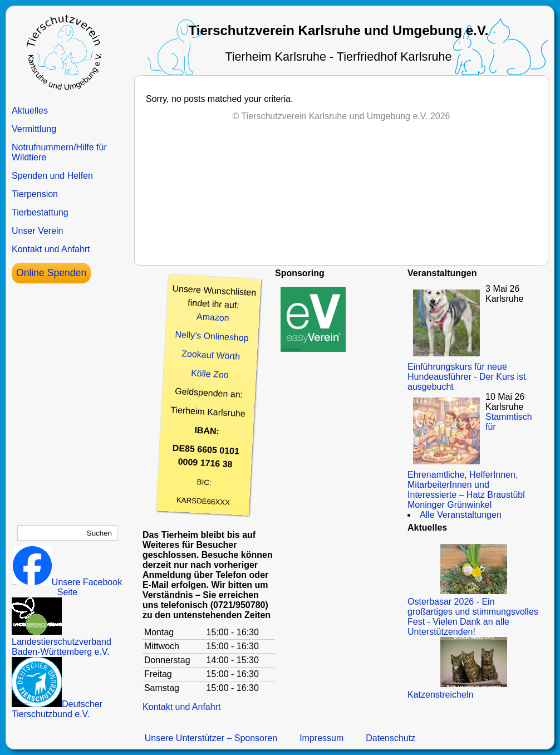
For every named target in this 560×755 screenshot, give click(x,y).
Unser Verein (38, 231)
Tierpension (35, 194)
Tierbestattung (40, 212)
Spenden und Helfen (52, 176)
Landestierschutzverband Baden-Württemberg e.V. (62, 642)
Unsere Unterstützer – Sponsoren (211, 738)
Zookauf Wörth (211, 355)
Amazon (213, 317)
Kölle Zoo (210, 374)
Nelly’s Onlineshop (212, 336)
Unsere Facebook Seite (67, 587)
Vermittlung (34, 129)
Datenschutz (390, 738)
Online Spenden (51, 273)
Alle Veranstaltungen (461, 515)
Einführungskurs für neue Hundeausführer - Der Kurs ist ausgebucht (467, 377)
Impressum (321, 738)
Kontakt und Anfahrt (51, 249)
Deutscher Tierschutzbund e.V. (57, 709)
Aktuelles (30, 111)
